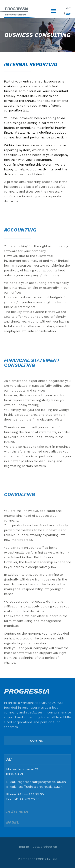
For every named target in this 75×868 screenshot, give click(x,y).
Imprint (24, 847)
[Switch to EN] (68, 14)
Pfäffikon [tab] (17, 812)
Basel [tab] (13, 822)
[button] (53, 11)
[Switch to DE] (68, 8)
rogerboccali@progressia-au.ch (42, 782)
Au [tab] (9, 760)
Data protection (45, 847)
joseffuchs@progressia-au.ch (40, 787)
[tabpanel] (37, 786)
